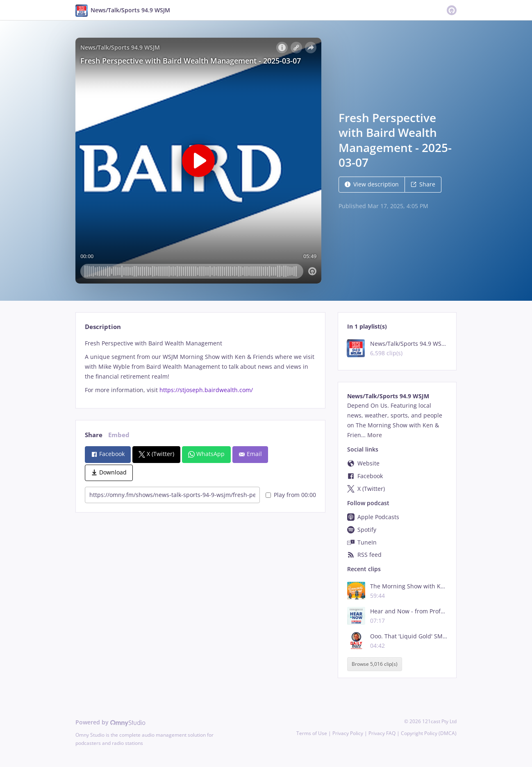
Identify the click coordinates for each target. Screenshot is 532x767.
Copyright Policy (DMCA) (429, 733)
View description (372, 184)
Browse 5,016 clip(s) (375, 664)
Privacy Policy (348, 733)
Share (423, 184)
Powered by (110, 722)
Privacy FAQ (382, 733)
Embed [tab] (119, 435)
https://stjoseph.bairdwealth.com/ (206, 390)
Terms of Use (312, 733)
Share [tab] (94, 435)
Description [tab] (103, 327)
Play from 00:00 (291, 495)
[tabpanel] (200, 367)
